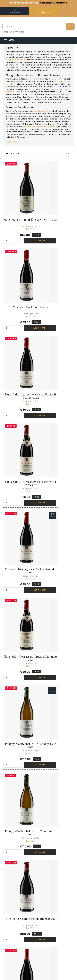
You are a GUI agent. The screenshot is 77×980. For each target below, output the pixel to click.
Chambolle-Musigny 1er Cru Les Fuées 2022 (57, 783)
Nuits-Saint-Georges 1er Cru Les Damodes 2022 (20, 350)
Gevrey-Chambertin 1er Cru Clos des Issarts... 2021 (57, 567)
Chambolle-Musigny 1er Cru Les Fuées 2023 (20, 783)
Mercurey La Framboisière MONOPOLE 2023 (20, 205)
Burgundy (20, 54)
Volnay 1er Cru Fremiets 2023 (57, 205)
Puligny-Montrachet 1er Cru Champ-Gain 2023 (20, 422)
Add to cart (26, 225)
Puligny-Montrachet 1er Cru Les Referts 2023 (20, 567)
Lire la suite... (12, 142)
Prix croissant (38, 153)
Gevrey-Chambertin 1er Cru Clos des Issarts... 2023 (20, 638)
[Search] (38, 27)
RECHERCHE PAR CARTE (13, 32)
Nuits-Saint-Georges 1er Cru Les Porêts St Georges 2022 (20, 278)
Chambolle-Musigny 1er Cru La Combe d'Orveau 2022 (57, 711)
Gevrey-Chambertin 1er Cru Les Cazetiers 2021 (57, 638)
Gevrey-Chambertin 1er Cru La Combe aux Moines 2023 (57, 494)
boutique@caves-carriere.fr (19, 893)
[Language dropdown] (70, 909)
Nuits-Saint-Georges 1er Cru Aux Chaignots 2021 (57, 350)
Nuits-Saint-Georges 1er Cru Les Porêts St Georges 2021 (57, 278)
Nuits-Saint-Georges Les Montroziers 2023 (20, 493)
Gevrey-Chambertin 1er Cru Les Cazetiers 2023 (20, 709)
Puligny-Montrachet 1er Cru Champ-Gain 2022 (57, 422)
